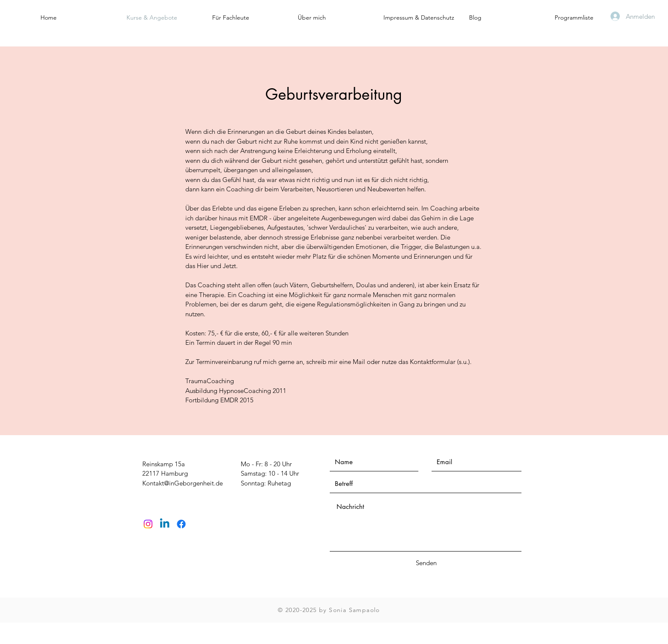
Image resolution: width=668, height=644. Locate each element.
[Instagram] (148, 524)
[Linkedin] (165, 524)
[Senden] (426, 563)
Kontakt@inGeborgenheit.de (183, 483)
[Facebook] (181, 524)
